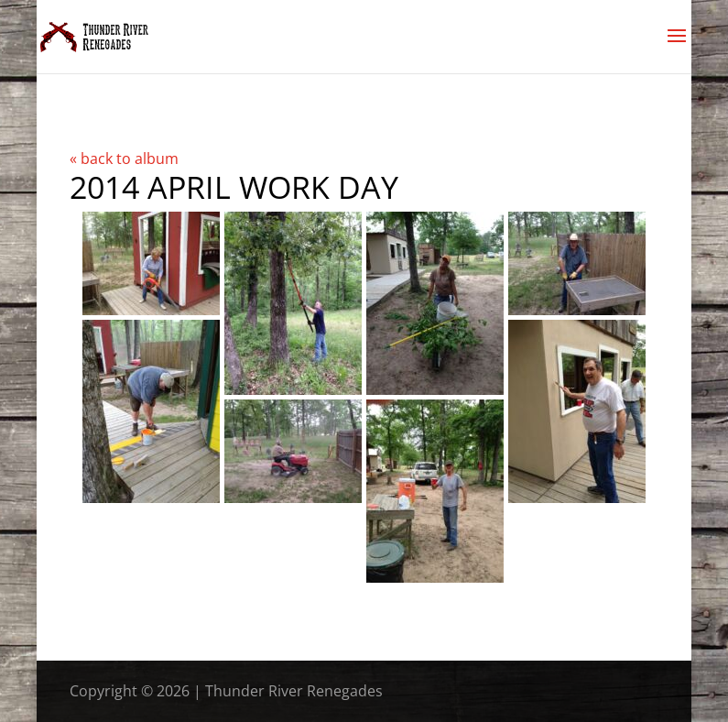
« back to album (124, 159)
